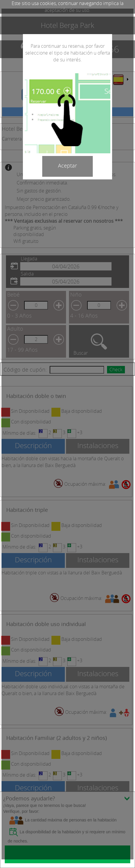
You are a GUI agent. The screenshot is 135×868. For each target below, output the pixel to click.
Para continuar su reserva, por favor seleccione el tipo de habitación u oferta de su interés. (68, 53)
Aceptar (67, 165)
